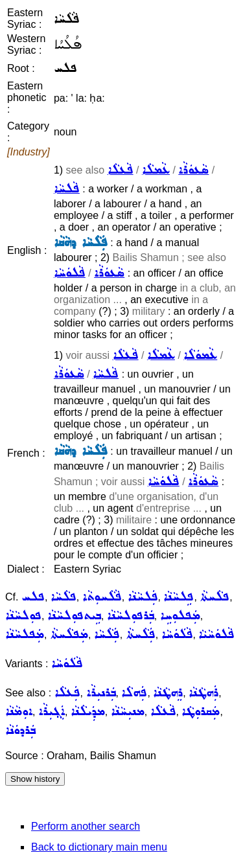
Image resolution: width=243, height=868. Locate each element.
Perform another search (86, 826)
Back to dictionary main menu (99, 847)
